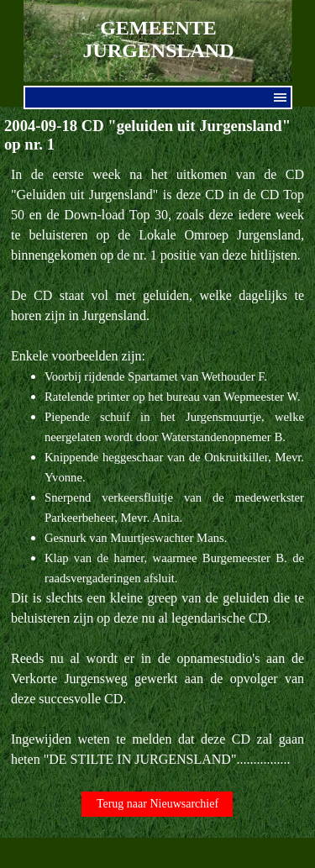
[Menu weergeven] (281, 97)
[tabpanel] (157, 467)
